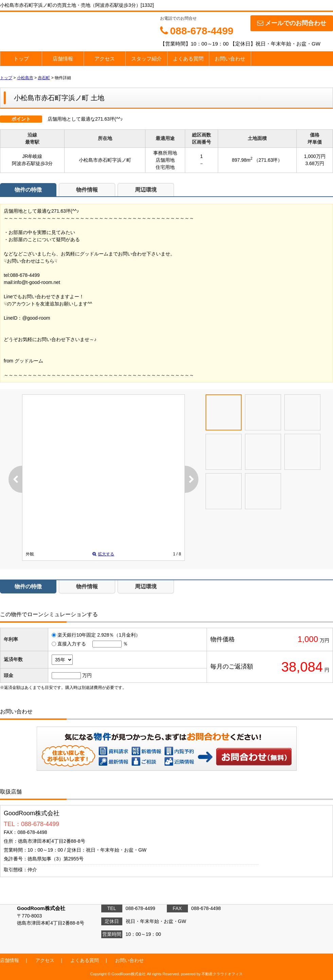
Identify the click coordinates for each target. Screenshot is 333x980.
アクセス (105, 59)
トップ (21, 59)
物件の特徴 (28, 190)
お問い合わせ (230, 59)
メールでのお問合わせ (292, 23)
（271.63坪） (268, 160)
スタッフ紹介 (146, 59)
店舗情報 (63, 59)
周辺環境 (146, 190)
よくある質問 (188, 59)
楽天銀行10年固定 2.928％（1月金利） (99, 635)
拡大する (103, 554)
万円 (87, 675)
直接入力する (72, 644)
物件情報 (87, 190)
